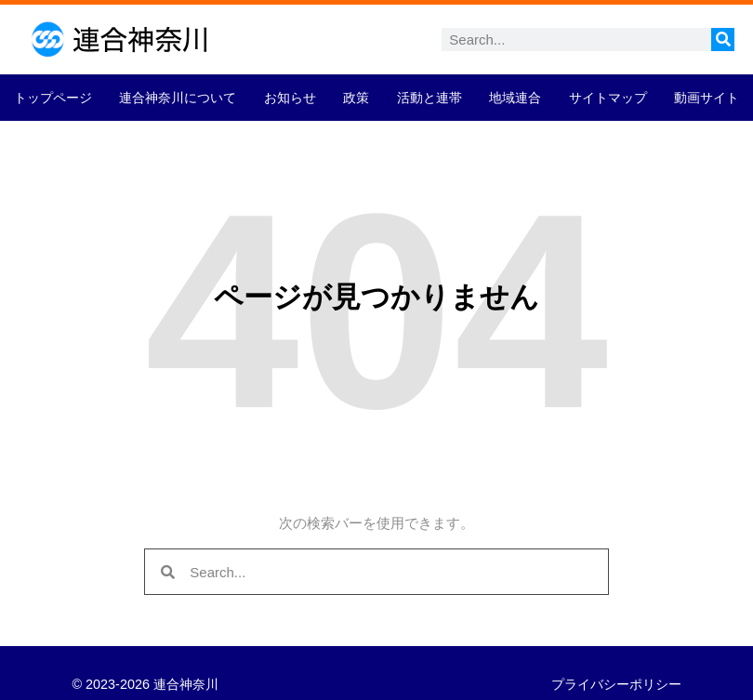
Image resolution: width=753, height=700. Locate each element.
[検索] (723, 40)
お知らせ (290, 98)
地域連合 (515, 98)
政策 (356, 98)
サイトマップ (608, 98)
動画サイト (707, 98)
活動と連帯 (429, 98)
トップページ (53, 98)
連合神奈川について (178, 98)
